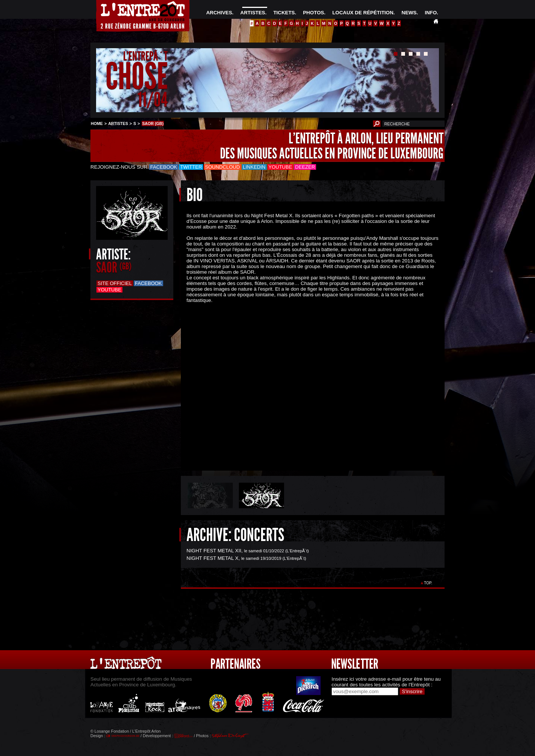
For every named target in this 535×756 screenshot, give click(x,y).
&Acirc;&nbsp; (307, 380)
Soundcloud (222, 167)
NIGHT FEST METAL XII (214, 551)
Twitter (191, 167)
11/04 (153, 100)
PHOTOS (313, 13)
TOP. (428, 583)
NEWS (409, 13)
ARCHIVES (219, 13)
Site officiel (115, 283)
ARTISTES (253, 13)
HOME (97, 123)
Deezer (305, 167)
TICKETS (284, 13)
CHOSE (137, 77)
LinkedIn (254, 167)
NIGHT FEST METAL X (212, 558)
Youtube (280, 167)
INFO (431, 13)
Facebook (164, 167)
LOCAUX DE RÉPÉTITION (363, 13)
